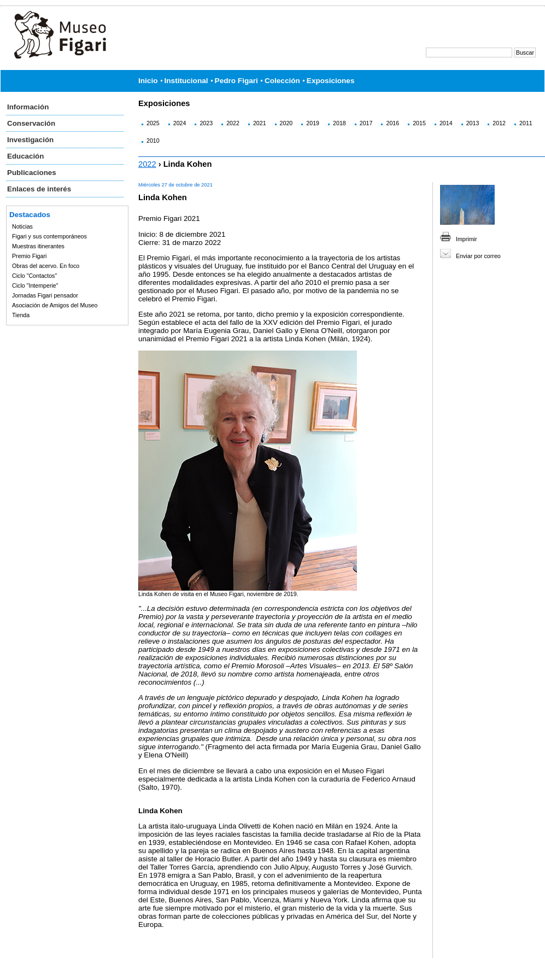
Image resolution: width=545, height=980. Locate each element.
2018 (339, 123)
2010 (153, 141)
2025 (153, 123)
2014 (446, 123)
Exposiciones (331, 81)
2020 (286, 123)
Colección (282, 81)
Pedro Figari (236, 81)
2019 (313, 123)
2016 (392, 123)
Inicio (148, 81)
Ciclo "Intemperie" (35, 285)
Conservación (31, 123)
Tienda (21, 315)
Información (28, 107)
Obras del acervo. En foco (46, 266)
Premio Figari (29, 256)
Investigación (30, 140)
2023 (206, 123)
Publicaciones (32, 173)
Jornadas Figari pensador (45, 295)
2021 (260, 123)
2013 (473, 123)
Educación (25, 156)
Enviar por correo (478, 256)
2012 (499, 123)
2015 (419, 123)
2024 (180, 123)
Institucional (186, 81)
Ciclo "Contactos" (34, 276)
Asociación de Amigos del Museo (55, 305)
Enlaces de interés (39, 189)
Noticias (22, 226)
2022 (233, 123)
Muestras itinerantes (38, 246)
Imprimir (466, 239)
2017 (366, 123)
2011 (526, 123)
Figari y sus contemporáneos (49, 236)
